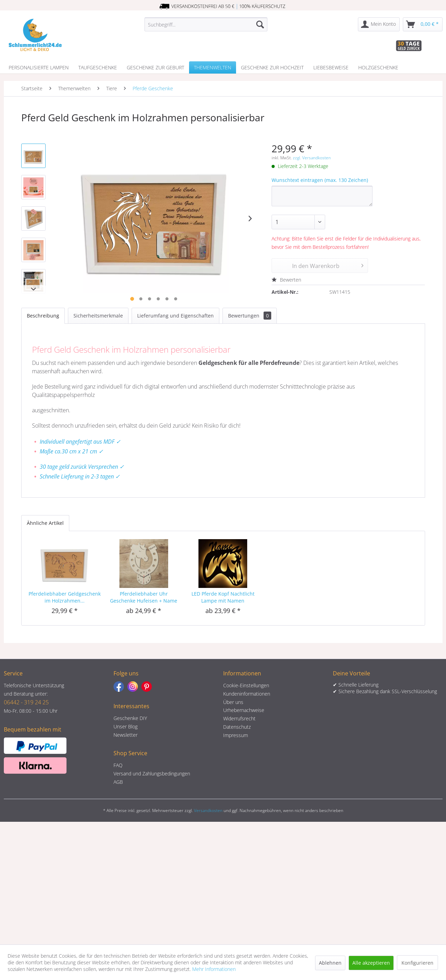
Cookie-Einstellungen (246, 685)
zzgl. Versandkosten (312, 158)
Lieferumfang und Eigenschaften (175, 316)
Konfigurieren (417, 963)
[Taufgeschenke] (98, 67)
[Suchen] (260, 24)
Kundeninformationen (247, 694)
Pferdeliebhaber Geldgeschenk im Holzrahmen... (65, 597)
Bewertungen (250, 316)
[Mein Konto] (379, 24)
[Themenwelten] (213, 67)
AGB (118, 782)
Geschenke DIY (130, 718)
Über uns (233, 702)
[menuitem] (206, 24)
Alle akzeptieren (371, 963)
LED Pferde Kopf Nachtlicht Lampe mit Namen (223, 597)
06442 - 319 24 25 (26, 702)
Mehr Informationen (214, 969)
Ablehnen (330, 963)
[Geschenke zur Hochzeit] (272, 67)
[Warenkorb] (423, 24)
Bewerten (286, 280)
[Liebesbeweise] (331, 67)
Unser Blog (126, 726)
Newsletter (126, 735)
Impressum (236, 735)
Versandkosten (208, 810)
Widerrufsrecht (239, 718)
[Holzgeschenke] (378, 67)
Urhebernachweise (244, 710)
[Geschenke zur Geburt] (155, 67)
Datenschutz (237, 727)
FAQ (118, 765)
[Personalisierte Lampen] (39, 67)
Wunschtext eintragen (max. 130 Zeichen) (320, 180)
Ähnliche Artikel (45, 523)
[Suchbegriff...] (206, 24)
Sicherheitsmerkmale (98, 316)
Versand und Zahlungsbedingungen (152, 774)
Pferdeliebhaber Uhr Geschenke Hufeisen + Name (144, 597)
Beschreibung (43, 316)
